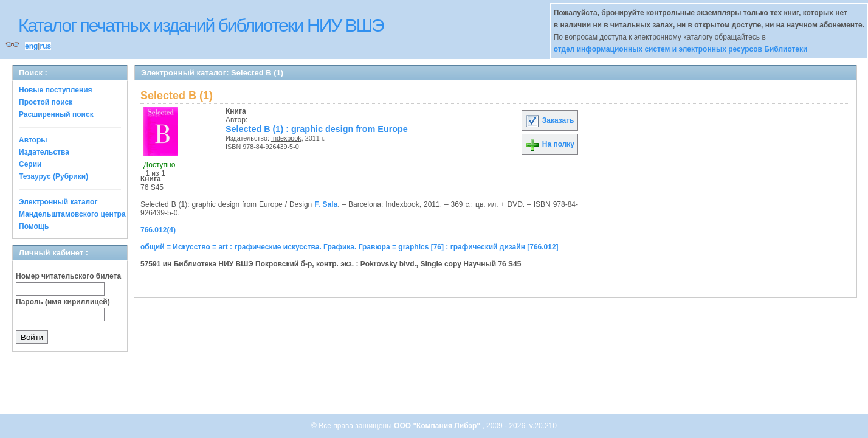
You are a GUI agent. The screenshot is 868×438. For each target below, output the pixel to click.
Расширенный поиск (56, 114)
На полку (550, 144)
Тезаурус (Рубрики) (53, 176)
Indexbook (286, 138)
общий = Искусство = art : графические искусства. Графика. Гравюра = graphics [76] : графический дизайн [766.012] (350, 247)
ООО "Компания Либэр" (438, 426)
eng (31, 46)
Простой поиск (46, 102)
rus (45, 46)
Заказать (549, 120)
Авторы (33, 140)
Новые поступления (56, 90)
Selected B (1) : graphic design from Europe (317, 129)
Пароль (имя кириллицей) (63, 302)
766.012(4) (158, 230)
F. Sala (326, 204)
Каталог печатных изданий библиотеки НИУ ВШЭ (201, 25)
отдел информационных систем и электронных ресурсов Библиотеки (681, 49)
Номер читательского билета (68, 276)
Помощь (34, 226)
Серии (30, 164)
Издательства (44, 152)
